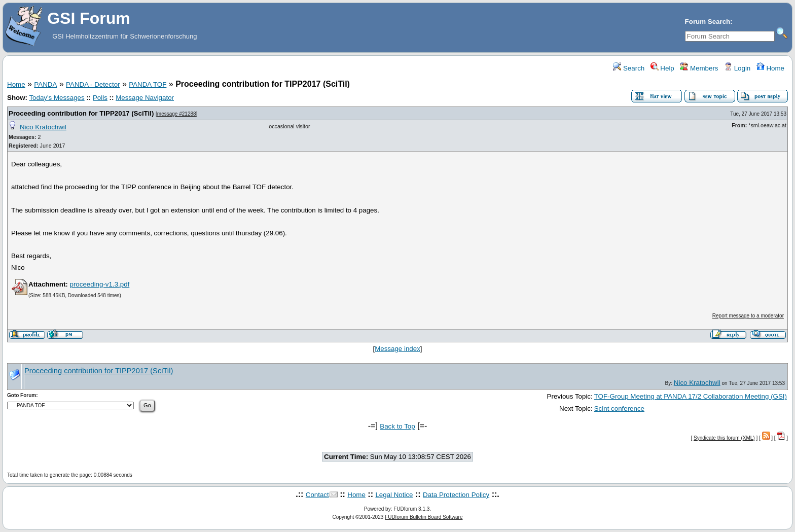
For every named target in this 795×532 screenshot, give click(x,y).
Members (699, 68)
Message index (397, 349)
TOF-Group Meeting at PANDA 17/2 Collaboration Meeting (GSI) (691, 396)
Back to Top (397, 426)
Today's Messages (57, 98)
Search (629, 68)
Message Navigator (145, 98)
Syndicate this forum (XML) (724, 438)
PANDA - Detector (93, 84)
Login (737, 68)
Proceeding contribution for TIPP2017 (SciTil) (81, 113)
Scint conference (619, 409)
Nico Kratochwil (43, 127)
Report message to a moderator (748, 316)
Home (770, 68)
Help (662, 68)
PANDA (45, 84)
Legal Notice (394, 495)
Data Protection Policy (456, 495)
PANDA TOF (148, 84)
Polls (100, 98)
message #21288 (177, 114)
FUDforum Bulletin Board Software (424, 517)
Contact (317, 495)
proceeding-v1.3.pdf (99, 284)
